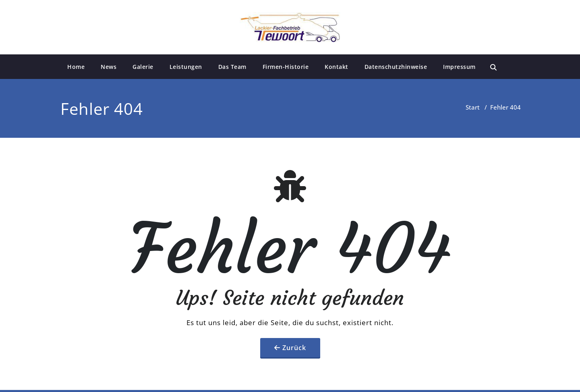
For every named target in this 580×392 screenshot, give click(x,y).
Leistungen (186, 67)
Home (76, 67)
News (109, 67)
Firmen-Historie (286, 67)
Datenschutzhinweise (396, 67)
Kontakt (337, 67)
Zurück (294, 348)
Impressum (459, 67)
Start (473, 107)
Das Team (232, 67)
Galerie (143, 67)
